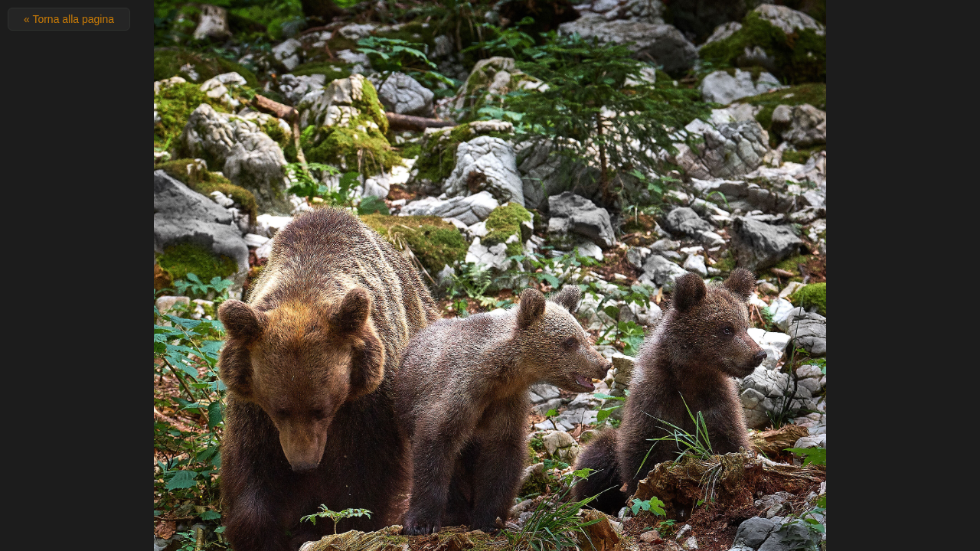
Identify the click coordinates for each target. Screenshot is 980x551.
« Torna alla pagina (69, 19)
